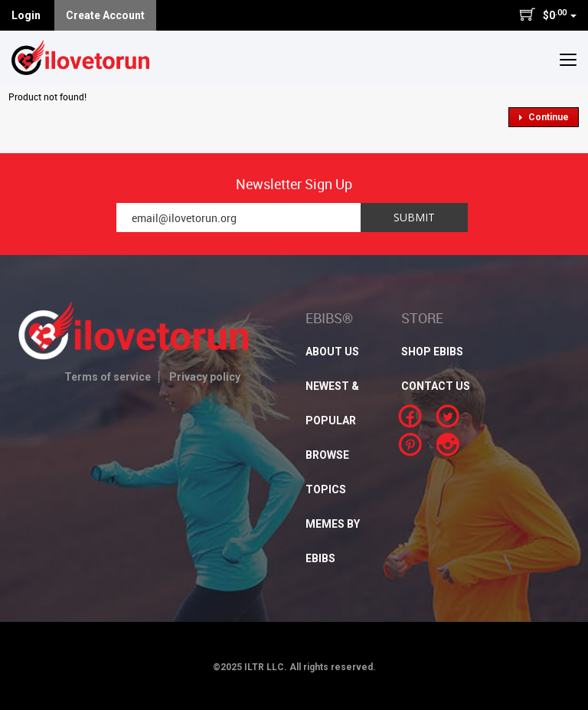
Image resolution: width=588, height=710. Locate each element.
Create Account (105, 15)
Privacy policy (205, 377)
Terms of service (108, 377)
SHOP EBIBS (432, 352)
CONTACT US (436, 386)
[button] (568, 59)
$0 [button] (548, 15)
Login (26, 15)
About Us (332, 352)
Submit (414, 217)
